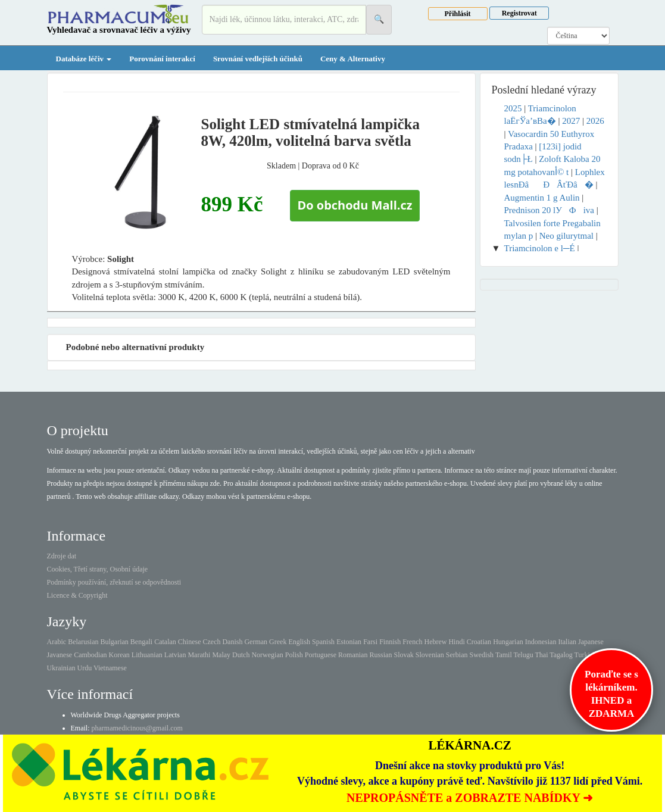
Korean (119, 655)
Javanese (60, 655)
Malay (221, 655)
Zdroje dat (62, 556)
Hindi (456, 642)
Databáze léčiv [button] (84, 59)
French (412, 642)
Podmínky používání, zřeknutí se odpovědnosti (114, 582)
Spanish (323, 642)
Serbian (457, 655)
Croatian (479, 642)
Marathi (199, 655)
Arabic (57, 642)
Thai (542, 655)
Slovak (403, 655)
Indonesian (541, 642)
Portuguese (321, 655)
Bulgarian (114, 642)
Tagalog (561, 655)
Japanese (591, 642)
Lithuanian (147, 655)
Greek (278, 642)
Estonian (349, 642)
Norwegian (267, 655)
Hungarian (508, 642)
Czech (211, 642)
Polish (294, 655)
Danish (232, 642)
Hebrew (435, 642)
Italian (567, 642)
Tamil (504, 655)
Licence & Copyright (77, 595)
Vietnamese (110, 668)
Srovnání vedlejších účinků (258, 59)
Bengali (141, 642)
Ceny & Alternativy (353, 59)
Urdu (84, 668)
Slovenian (430, 655)
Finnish (390, 642)
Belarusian (83, 642)
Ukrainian (61, 668)
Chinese (190, 642)
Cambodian (90, 655)
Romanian (353, 655)
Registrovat (519, 13)
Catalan (165, 642)
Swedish (481, 655)
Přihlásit (458, 14)
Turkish (586, 655)
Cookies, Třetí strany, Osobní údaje (98, 569)
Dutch (241, 655)
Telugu (524, 655)
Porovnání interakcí (162, 59)
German (256, 642)
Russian (380, 655)
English (299, 642)
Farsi (370, 642)
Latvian (175, 655)
